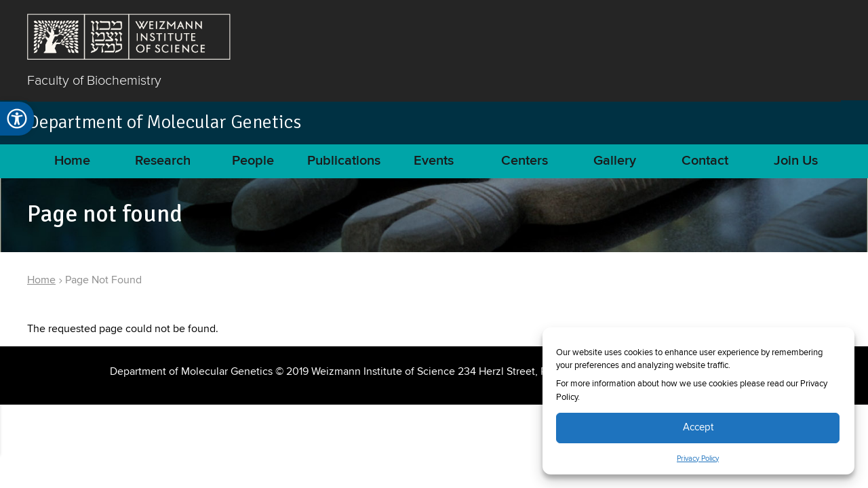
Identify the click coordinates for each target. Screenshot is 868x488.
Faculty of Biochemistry (94, 80)
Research (163, 161)
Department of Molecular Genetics (164, 122)
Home (72, 161)
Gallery (615, 161)
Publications (344, 161)
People (253, 161)
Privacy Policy (698, 459)
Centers (525, 161)
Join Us (796, 161)
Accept (698, 427)
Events (434, 161)
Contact (705, 161)
